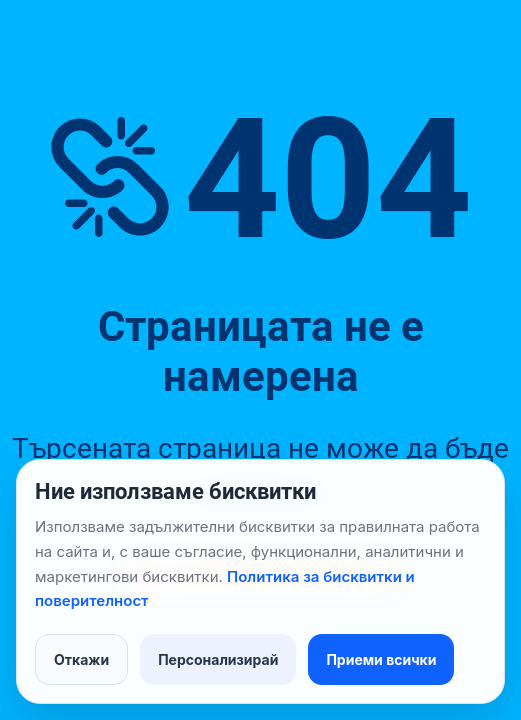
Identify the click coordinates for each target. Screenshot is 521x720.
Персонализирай (218, 659)
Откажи (81, 659)
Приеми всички (381, 659)
